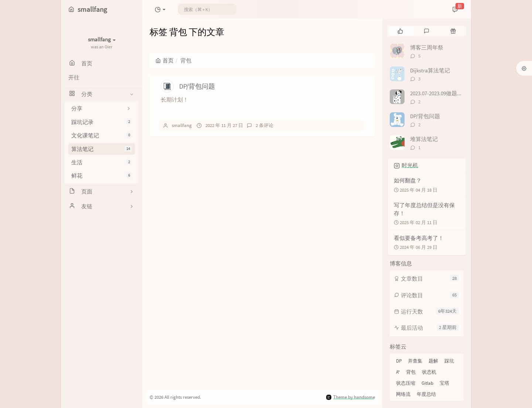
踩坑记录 (102, 122)
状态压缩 (406, 383)
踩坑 (449, 361)
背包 (411, 372)
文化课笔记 (102, 135)
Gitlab (427, 383)
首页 (165, 60)
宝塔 (444, 383)
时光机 (410, 165)
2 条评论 (265, 125)
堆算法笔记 (424, 139)
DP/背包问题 (197, 86)
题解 (433, 361)
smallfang (182, 125)
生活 (102, 162)
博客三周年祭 (427, 47)
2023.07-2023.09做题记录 (439, 93)
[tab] (400, 31)
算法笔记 (102, 149)
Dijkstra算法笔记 (430, 70)
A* (398, 372)
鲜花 (102, 176)
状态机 (429, 372)
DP (399, 361)
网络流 (403, 394)
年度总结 (426, 394)
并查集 (415, 361)
